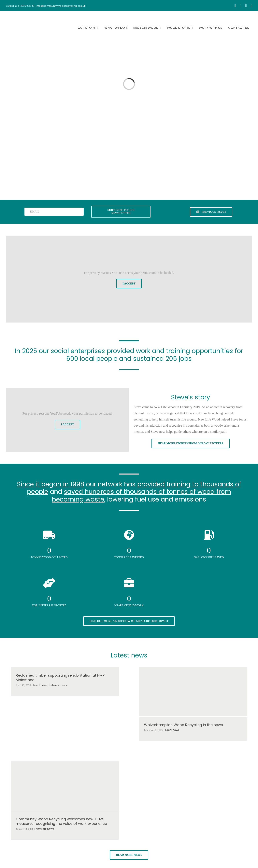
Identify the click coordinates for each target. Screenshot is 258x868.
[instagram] (241, 6)
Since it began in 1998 (51, 484)
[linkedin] (251, 6)
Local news (40, 685)
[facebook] (235, 6)
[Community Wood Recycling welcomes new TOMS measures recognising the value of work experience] (65, 786)
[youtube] (246, 6)
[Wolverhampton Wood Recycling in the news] (193, 692)
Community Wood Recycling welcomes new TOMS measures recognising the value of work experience (61, 821)
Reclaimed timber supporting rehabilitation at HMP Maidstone (60, 678)
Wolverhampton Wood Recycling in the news (183, 725)
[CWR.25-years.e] (21, 15)
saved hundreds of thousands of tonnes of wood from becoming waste (142, 495)
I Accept (129, 284)
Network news (58, 685)
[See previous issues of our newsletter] (211, 212)
